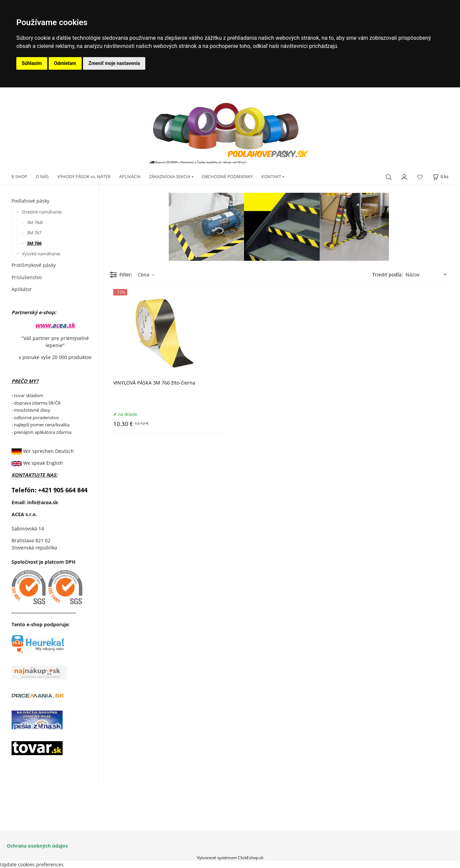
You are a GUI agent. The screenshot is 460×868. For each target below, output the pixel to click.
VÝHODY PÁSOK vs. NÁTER (84, 176)
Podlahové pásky (30, 201)
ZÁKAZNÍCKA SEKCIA (170, 176)
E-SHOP (19, 176)
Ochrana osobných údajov (37, 846)
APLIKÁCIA (130, 176)
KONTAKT (271, 176)
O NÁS (42, 176)
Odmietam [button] (65, 63)
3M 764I (35, 222)
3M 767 (34, 233)
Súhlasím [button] (32, 63)
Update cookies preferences (32, 864)
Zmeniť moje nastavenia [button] (114, 63)
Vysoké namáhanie (41, 254)
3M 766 (34, 243)
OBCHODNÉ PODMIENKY (227, 176)
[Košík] (441, 177)
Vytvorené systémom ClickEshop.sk (230, 857)
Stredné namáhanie (42, 212)
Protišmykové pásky (34, 265)
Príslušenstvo (27, 277)
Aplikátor (22, 289)
